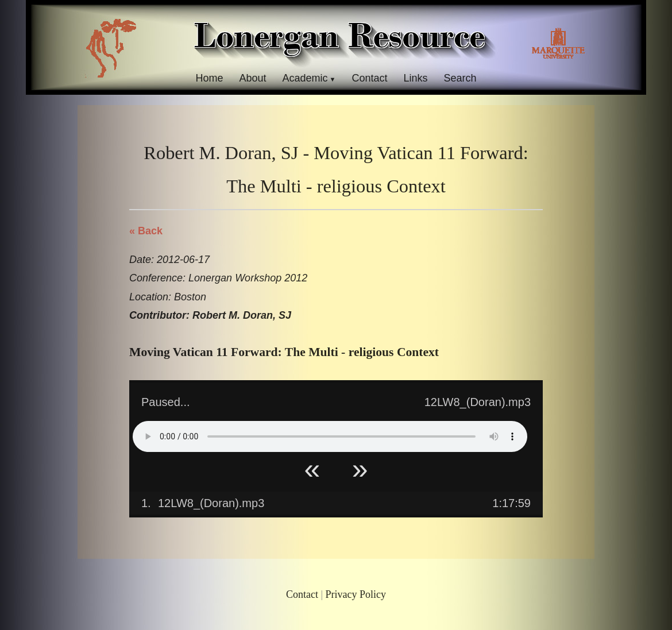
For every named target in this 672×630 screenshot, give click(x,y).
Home (209, 78)
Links (416, 78)
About (252, 78)
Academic (305, 78)
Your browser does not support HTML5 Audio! (330, 436)
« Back (146, 231)
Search (460, 78)
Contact (369, 78)
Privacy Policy (356, 594)
